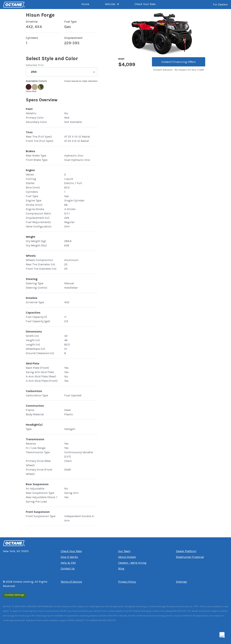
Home (85, 4)
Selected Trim (35, 65)
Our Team (124, 551)
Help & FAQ (68, 563)
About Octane (127, 557)
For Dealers (220, 4)
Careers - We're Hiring (132, 563)
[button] (112, 5)
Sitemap (181, 582)
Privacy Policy (127, 582)
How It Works (69, 557)
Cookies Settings (15, 595)
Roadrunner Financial (190, 557)
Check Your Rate (145, 4)
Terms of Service (71, 582)
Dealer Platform (186, 551)
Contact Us (68, 568)
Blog (121, 568)
